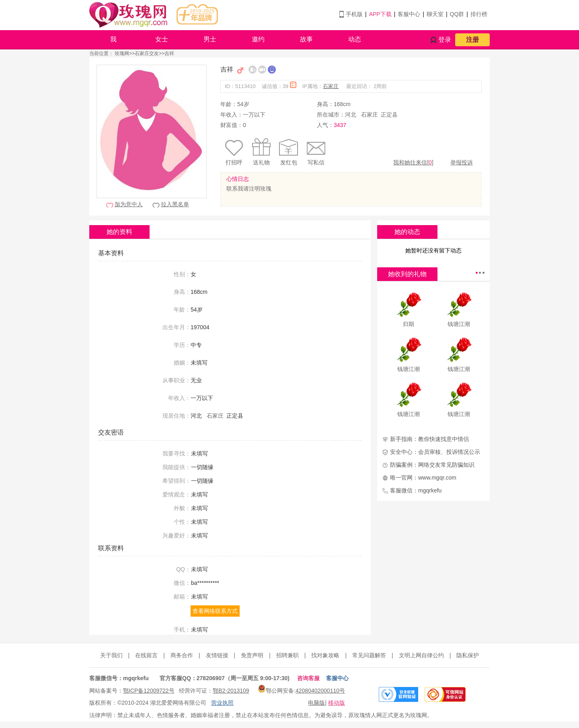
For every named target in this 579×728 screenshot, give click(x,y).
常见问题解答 (369, 655)
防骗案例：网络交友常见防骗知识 (432, 465)
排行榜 (479, 14)
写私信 (316, 162)
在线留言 (146, 655)
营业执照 (222, 703)
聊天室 (435, 14)
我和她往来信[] (413, 162)
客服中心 (409, 14)
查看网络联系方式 (215, 611)
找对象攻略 (325, 655)
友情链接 (217, 655)
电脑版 (316, 703)
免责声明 (252, 655)
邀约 (258, 39)
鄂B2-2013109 (231, 691)
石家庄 (331, 86)
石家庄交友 (147, 53)
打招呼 (234, 162)
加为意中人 (129, 204)
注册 (472, 40)
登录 (445, 40)
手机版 (354, 14)
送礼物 (261, 162)
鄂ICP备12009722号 (149, 691)
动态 (355, 39)
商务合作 (182, 655)
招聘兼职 (287, 655)
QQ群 (457, 14)
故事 (306, 39)
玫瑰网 (122, 53)
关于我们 (111, 655)
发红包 (289, 162)
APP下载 (380, 14)
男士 (210, 39)
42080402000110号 (320, 691)
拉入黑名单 (175, 204)
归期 (409, 324)
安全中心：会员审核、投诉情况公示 (435, 452)
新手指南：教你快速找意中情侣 (429, 439)
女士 (162, 39)
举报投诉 (462, 162)
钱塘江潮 (459, 324)
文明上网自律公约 (421, 655)
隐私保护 (468, 655)
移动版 (337, 703)
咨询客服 (308, 678)
